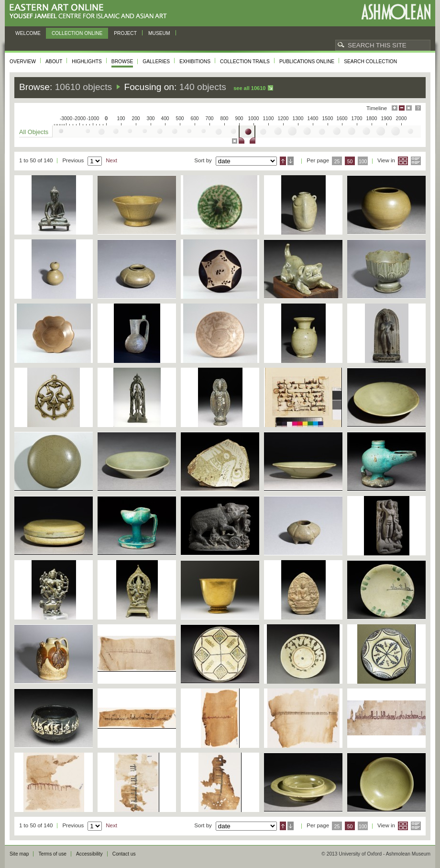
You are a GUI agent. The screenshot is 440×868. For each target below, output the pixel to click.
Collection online (77, 33)
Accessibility (89, 854)
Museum (159, 33)
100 (363, 162)
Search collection (370, 62)
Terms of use (52, 854)
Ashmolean (396, 12)
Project (125, 33)
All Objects (34, 132)
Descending (291, 161)
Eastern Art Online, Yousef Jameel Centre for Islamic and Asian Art (91, 12)
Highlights (87, 62)
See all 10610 (249, 88)
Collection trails (245, 62)
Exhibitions (195, 62)
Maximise (395, 108)
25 (337, 162)
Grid (403, 161)
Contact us (124, 854)
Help (418, 108)
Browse (122, 62)
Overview (23, 62)
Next (111, 160)
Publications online (307, 62)
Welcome (28, 33)
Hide (409, 108)
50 (350, 162)
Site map (19, 854)
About (54, 62)
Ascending (283, 161)
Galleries (156, 62)
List (416, 161)
